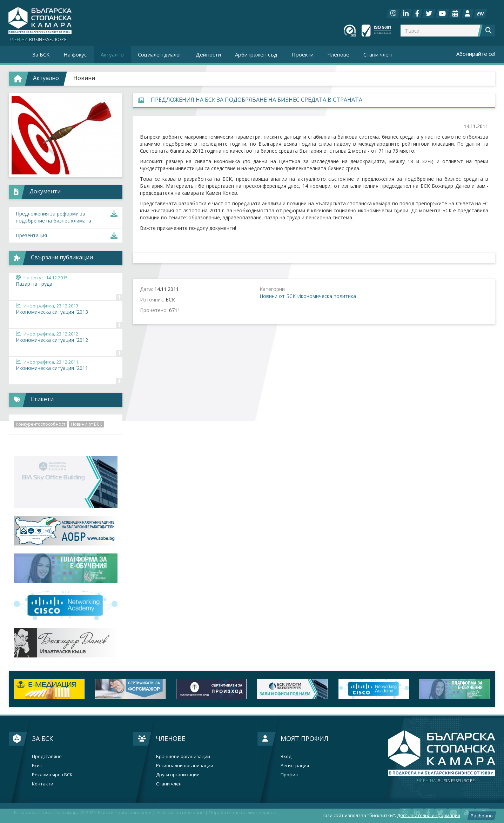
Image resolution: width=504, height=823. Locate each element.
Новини (84, 78)
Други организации (178, 775)
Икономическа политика (327, 296)
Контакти (43, 784)
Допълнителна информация (429, 815)
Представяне (47, 756)
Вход (286, 756)
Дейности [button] (208, 54)
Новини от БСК (278, 296)
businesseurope (446, 781)
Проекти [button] (303, 54)
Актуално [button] (112, 54)
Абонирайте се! (476, 54)
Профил (289, 775)
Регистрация (295, 766)
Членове (171, 738)
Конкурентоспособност (41, 424)
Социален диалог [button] (160, 54)
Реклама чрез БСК (52, 775)
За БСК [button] (41, 54)
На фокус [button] (75, 54)
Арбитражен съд (256, 54)
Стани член (378, 54)
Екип (37, 766)
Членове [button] (338, 54)
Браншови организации (183, 756)
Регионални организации (185, 766)
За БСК (42, 738)
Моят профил (304, 738)
